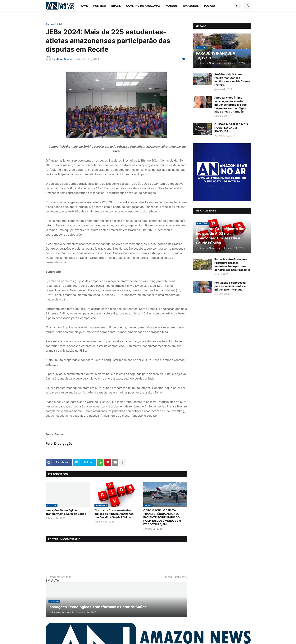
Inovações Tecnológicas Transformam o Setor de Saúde (66, 512)
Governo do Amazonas (143, 6)
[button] (238, 6)
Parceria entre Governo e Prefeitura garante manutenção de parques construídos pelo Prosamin (232, 264)
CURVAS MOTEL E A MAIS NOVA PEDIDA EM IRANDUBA (231, 128)
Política (100, 6)
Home (84, 6)
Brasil (116, 6)
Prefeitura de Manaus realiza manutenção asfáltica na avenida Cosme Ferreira (232, 80)
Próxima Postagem (173, 577)
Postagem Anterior (59, 577)
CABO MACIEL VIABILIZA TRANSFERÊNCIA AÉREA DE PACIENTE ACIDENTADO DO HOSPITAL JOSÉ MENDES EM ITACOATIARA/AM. (162, 517)
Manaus (172, 6)
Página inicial (54, 24)
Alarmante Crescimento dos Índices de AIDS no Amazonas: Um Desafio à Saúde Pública (114, 514)
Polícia (209, 6)
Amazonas (191, 6)
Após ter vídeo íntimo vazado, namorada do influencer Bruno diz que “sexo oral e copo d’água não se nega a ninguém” (230, 104)
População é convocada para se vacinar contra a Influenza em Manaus (230, 286)
